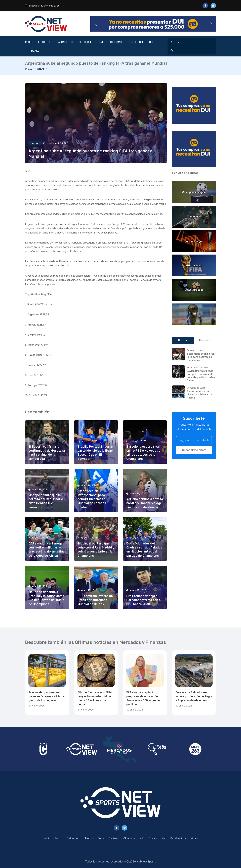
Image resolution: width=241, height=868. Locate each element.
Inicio (29, 42)
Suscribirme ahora (194, 450)
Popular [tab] (183, 340)
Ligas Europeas (194, 290)
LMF (194, 314)
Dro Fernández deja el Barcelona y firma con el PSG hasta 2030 (144, 600)
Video (194, 838)
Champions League (194, 192)
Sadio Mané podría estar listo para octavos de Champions (201, 357)
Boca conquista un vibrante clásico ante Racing (199, 394)
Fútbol (43, 42)
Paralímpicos (178, 838)
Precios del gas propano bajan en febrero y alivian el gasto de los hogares (47, 696)
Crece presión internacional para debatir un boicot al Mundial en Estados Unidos (92, 499)
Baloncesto (65, 42)
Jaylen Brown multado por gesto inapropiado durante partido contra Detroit (201, 376)
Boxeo (35, 51)
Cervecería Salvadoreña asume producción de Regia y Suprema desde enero (194, 696)
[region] (194, 105)
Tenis (101, 42)
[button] (153, 24)
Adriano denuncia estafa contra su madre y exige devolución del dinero (145, 503)
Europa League (194, 241)
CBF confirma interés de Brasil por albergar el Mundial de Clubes (95, 600)
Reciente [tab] (205, 340)
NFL (151, 42)
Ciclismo (116, 42)
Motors (84, 42)
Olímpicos (134, 42)
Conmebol (194, 217)
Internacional (194, 266)
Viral (163, 838)
